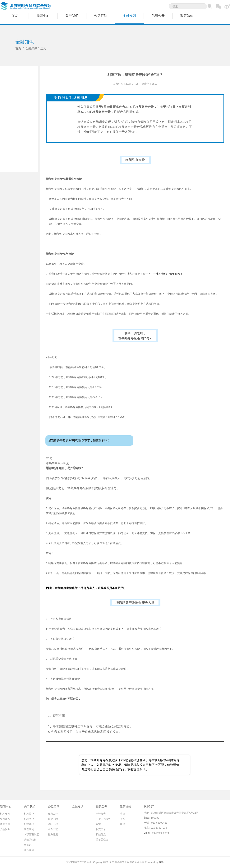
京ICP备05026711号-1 (79, 862)
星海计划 (53, 834)
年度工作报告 (103, 819)
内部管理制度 (31, 834)
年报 (98, 824)
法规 (122, 819)
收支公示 (101, 829)
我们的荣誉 (30, 840)
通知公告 (5, 824)
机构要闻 (5, 814)
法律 (122, 814)
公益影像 (5, 829)
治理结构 (29, 829)
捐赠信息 (101, 834)
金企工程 (53, 829)
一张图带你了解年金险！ (168, 274)
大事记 (28, 845)
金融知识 (129, 16)
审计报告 (101, 814)
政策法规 (187, 16)
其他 (122, 824)
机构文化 (29, 819)
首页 (14, 16)
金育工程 (53, 819)
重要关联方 (102, 840)
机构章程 (29, 824)
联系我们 (29, 850)
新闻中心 (43, 16)
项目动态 (5, 819)
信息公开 (158, 16)
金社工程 (53, 824)
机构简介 (29, 814)
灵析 (161, 862)
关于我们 (72, 16)
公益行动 (101, 16)
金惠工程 (53, 814)
